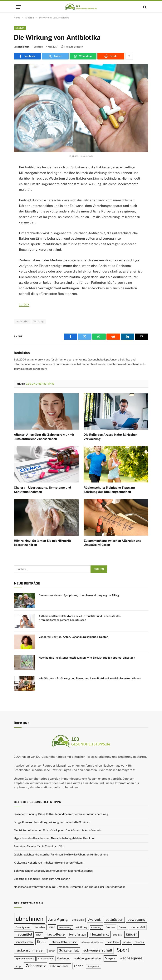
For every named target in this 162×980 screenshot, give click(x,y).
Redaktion (24, 47)
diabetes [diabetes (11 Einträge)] (39, 927)
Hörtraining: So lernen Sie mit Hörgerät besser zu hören (42, 543)
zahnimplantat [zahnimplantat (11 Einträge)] (60, 966)
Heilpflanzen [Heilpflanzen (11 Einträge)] (78, 934)
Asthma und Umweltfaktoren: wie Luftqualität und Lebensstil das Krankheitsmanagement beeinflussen (80, 618)
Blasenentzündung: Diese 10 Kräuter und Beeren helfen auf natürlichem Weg (61, 814)
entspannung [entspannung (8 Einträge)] (65, 927)
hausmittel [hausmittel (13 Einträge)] (24, 934)
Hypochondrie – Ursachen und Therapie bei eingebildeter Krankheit (55, 838)
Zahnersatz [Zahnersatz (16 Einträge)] (36, 966)
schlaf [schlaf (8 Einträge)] (52, 951)
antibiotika (22, 322)
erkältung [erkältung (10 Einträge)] (81, 927)
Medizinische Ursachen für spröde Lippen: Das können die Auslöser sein (58, 830)
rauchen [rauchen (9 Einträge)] (139, 942)
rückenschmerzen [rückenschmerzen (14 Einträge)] (30, 950)
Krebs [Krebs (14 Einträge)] (42, 942)
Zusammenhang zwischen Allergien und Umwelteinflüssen (113, 543)
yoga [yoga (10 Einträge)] (19, 966)
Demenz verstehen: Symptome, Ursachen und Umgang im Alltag (79, 595)
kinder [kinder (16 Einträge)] (131, 934)
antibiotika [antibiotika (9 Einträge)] (78, 920)
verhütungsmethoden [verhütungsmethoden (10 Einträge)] (88, 958)
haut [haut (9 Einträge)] (39, 935)
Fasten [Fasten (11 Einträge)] (110, 927)
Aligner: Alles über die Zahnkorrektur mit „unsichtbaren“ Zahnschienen (44, 437)
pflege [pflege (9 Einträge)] (127, 942)
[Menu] (18, 7)
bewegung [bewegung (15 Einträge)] (136, 919)
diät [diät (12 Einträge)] (52, 927)
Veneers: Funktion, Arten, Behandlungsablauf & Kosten (73, 637)
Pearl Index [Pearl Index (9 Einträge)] (113, 942)
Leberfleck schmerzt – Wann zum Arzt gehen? (42, 879)
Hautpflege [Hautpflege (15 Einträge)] (55, 934)
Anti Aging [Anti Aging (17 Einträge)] (58, 919)
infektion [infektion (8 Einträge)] (117, 935)
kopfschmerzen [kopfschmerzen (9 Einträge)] (24, 942)
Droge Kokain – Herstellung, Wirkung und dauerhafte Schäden (52, 822)
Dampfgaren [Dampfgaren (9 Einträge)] (23, 927)
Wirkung (39, 322)
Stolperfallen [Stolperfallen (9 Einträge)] (45, 959)
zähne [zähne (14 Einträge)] (79, 966)
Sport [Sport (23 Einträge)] (123, 950)
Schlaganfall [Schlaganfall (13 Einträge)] (69, 950)
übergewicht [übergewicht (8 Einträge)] (94, 966)
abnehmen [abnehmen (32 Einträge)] (30, 919)
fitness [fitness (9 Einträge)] (123, 927)
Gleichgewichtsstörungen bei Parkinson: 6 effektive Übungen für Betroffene (61, 855)
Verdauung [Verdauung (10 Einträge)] (64, 958)
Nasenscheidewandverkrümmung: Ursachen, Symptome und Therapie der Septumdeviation (70, 887)
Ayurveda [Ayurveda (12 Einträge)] (95, 920)
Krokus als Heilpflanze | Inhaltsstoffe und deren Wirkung (49, 863)
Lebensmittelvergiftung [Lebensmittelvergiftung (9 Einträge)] (64, 942)
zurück (24, 304)
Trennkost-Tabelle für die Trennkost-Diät (39, 846)
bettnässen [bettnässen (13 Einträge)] (114, 920)
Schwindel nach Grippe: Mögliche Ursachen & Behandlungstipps (53, 871)
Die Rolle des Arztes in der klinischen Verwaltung (110, 437)
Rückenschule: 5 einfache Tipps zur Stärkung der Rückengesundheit (109, 490)
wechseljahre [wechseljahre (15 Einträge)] (131, 958)
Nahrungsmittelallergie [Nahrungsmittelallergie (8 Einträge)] (92, 942)
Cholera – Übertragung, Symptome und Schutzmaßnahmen (42, 490)
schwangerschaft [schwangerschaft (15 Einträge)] (98, 950)
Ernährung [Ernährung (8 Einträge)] (96, 927)
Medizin (20, 28)
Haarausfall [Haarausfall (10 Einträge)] (138, 927)
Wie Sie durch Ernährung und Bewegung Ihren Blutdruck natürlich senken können (90, 678)
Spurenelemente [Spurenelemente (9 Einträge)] (25, 959)
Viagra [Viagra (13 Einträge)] (110, 958)
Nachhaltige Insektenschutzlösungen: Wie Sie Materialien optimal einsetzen (87, 658)
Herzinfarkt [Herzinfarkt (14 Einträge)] (100, 934)
